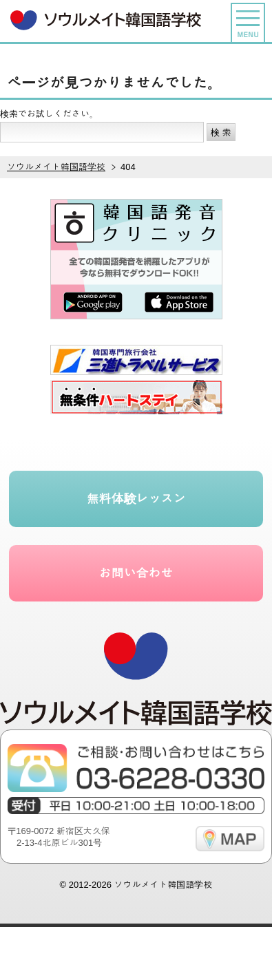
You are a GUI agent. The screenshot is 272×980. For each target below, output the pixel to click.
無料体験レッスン (136, 499)
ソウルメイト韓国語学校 (163, 885)
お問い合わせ (136, 573)
